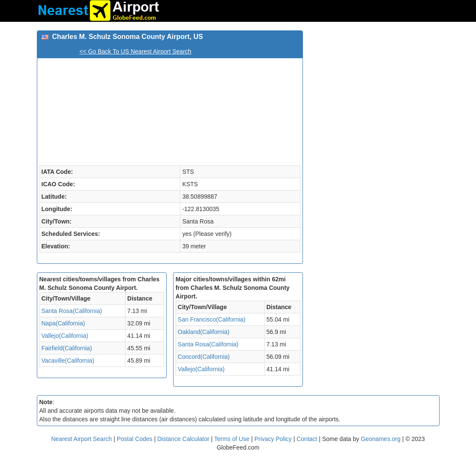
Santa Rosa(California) (72, 311)
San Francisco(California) (212, 319)
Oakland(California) (204, 332)
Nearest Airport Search (81, 439)
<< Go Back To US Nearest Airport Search (135, 51)
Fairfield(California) (67, 348)
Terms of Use (233, 439)
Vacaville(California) (68, 361)
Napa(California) (63, 323)
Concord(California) (204, 357)
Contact (307, 439)
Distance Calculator (183, 439)
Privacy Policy (274, 439)
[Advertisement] (374, 84)
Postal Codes (135, 439)
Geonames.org (381, 439)
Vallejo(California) (65, 336)
